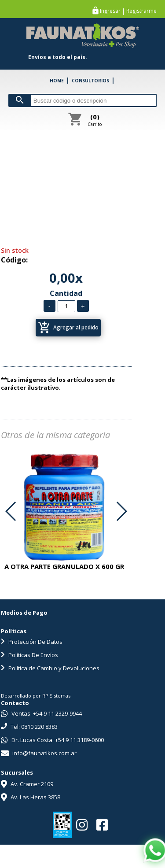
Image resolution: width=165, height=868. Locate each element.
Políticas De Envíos (29, 655)
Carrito (95, 120)
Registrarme (141, 11)
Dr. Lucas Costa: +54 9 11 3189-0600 (52, 740)
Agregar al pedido (68, 328)
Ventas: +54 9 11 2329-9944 (41, 713)
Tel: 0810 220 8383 (29, 727)
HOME (57, 81)
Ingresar (110, 11)
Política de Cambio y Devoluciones (50, 668)
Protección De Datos (32, 642)
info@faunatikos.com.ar (39, 753)
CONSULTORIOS (90, 81)
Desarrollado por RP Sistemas (36, 696)
